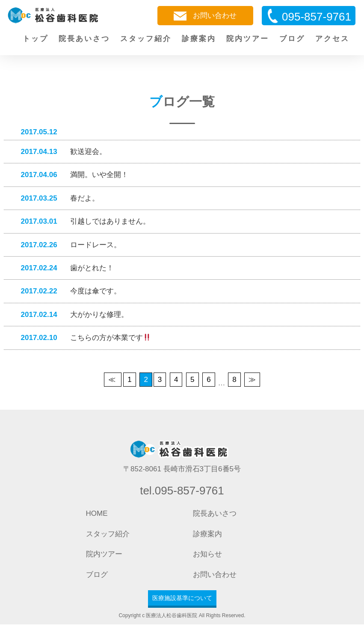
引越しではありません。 (81, 222)
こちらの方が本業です (81, 340)
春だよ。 (56, 199)
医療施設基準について (182, 600)
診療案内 (199, 39)
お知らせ (207, 557)
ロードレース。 (67, 246)
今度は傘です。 (67, 293)
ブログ (292, 39)
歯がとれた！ (63, 269)
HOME (97, 516)
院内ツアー (248, 39)
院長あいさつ (84, 39)
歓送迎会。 (59, 152)
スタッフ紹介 (146, 39)
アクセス (332, 39)
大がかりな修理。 (70, 316)
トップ (36, 39)
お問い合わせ (205, 16)
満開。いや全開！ (70, 175)
